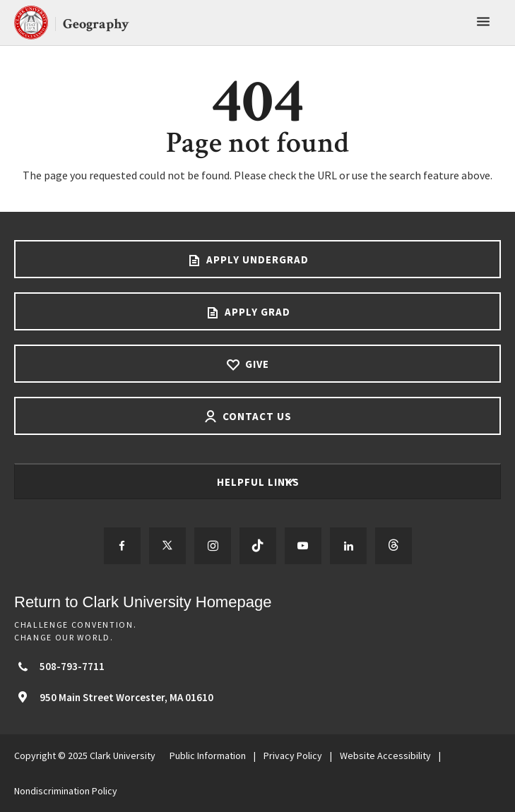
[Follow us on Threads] (393, 546)
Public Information (208, 756)
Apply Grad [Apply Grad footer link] (256, 312)
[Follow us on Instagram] (213, 546)
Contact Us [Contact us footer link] (256, 416)
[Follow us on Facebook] (122, 546)
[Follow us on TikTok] (258, 546)
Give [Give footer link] (256, 364)
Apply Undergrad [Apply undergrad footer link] (256, 259)
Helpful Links (260, 482)
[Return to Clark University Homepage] (257, 602)
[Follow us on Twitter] (167, 546)
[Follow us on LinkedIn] (348, 546)
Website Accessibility (385, 756)
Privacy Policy (293, 756)
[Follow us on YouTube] (303, 546)
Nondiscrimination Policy (66, 791)
